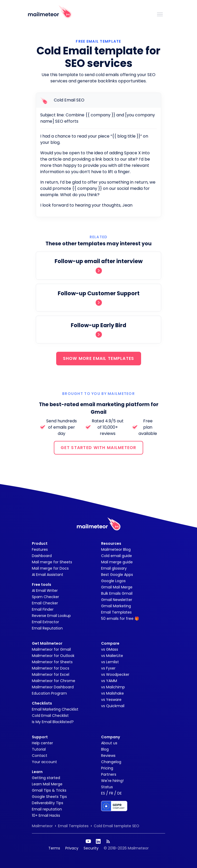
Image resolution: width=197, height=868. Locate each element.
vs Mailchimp (113, 687)
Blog (105, 749)
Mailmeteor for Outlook (53, 656)
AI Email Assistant (48, 575)
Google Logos (113, 581)
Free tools (42, 585)
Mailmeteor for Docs (51, 668)
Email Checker (45, 603)
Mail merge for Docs (50, 568)
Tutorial (39, 749)
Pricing (107, 768)
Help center (42, 743)
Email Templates (116, 612)
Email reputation (47, 809)
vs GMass (110, 649)
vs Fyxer (108, 668)
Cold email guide (117, 556)
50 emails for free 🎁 (120, 619)
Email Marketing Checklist (55, 709)
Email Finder (43, 609)
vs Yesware (111, 700)
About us (109, 743)
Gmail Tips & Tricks (49, 790)
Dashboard (42, 556)
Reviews (108, 756)
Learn (37, 772)
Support (40, 737)
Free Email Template (98, 41)
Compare (110, 643)
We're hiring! (112, 781)
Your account (44, 762)
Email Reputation (47, 628)
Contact (40, 756)
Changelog (111, 762)
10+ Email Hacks (46, 815)
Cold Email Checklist (50, 716)
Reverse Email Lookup (51, 616)
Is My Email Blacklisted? (53, 722)
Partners (109, 774)
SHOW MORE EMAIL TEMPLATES (99, 358)
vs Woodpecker (115, 674)
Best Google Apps (117, 575)
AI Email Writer (45, 591)
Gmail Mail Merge (117, 587)
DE (120, 793)
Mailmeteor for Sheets (52, 662)
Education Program (49, 693)
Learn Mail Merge (47, 784)
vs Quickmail (113, 706)
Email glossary (114, 568)
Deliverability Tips (48, 803)
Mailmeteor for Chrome (54, 681)
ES (103, 793)
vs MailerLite (112, 656)
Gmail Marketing (116, 606)
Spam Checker (45, 597)
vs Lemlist (110, 662)
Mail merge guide (117, 562)
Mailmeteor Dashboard (53, 687)
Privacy (72, 848)
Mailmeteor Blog (116, 549)
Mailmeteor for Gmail (51, 649)
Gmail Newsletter (117, 600)
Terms (54, 848)
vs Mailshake (112, 693)
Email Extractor (45, 622)
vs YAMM (109, 681)
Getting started (46, 778)
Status (107, 787)
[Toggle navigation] (160, 14)
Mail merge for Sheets (52, 562)
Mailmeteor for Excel (51, 674)
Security (91, 848)
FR (111, 793)
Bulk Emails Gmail (117, 593)
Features (40, 549)
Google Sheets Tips (49, 797)
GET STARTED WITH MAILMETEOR (98, 448)
